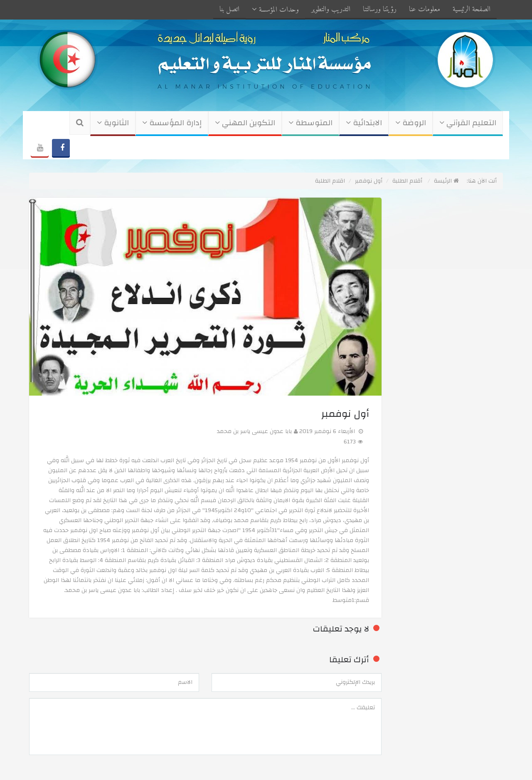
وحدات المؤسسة (275, 10)
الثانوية (113, 123)
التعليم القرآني (468, 123)
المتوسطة (310, 123)
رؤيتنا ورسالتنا (380, 9)
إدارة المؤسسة (172, 123)
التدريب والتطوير (331, 9)
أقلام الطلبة (407, 181)
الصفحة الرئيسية (472, 9)
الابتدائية (364, 123)
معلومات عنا (425, 9)
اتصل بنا (229, 9)
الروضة (411, 123)
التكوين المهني (245, 123)
